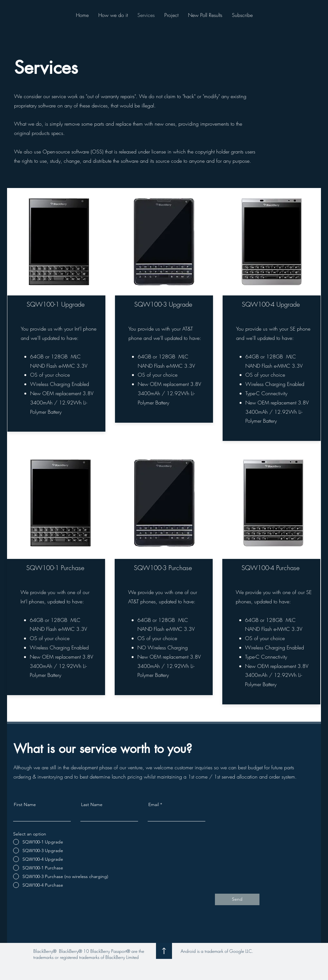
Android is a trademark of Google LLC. (217, 951)
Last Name (92, 804)
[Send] (237, 899)
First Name (25, 804)
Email (154, 804)
